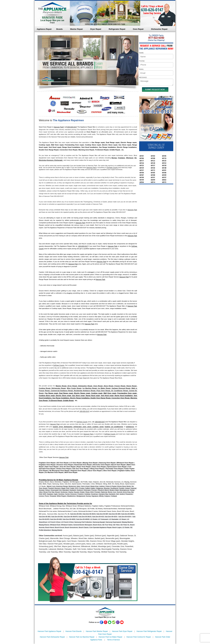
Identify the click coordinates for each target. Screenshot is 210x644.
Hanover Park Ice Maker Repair (110, 637)
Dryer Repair (96, 29)
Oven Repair (138, 29)
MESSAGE (143, 77)
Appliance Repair (44, 29)
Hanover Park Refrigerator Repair (149, 631)
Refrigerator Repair (117, 29)
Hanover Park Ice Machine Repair (82, 637)
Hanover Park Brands (74, 631)
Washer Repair (76, 29)
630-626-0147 (152, 10)
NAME (141, 53)
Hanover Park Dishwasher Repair (52, 637)
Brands (59, 29)
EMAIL (142, 69)
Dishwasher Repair (159, 29)
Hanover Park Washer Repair (97, 631)
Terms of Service (113, 640)
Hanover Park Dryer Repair (122, 631)
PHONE (142, 61)
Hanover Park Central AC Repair (139, 637)
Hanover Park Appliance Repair (49, 631)
